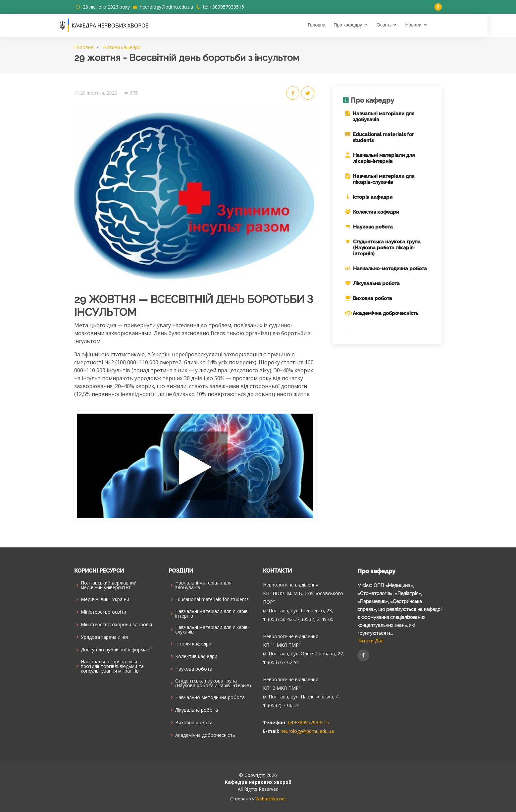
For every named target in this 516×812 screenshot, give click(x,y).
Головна (331, 25)
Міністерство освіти (103, 612)
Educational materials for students (212, 599)
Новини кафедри (122, 47)
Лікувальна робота (376, 283)
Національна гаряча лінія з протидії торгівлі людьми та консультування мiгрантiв (112, 666)
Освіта (398, 25)
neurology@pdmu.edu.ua (166, 7)
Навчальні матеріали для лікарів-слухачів (384, 179)
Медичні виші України (105, 599)
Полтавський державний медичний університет (109, 585)
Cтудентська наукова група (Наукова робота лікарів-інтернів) (387, 248)
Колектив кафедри (376, 212)
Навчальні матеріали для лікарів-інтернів (384, 158)
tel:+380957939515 (224, 7)
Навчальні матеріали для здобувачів (203, 585)
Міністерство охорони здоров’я (116, 625)
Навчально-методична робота (390, 269)
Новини (427, 25)
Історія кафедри (373, 197)
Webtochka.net (271, 799)
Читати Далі (371, 641)
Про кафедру (362, 25)
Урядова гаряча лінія (104, 637)
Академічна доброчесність (386, 313)
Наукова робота (373, 227)
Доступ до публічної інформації (116, 650)
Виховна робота (372, 298)
